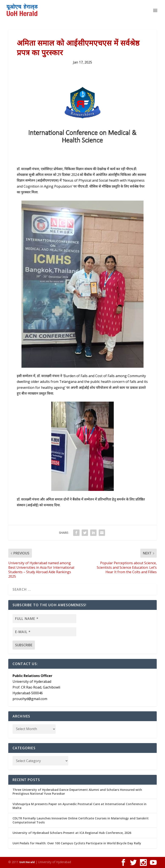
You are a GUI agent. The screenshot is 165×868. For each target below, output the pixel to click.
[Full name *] (44, 619)
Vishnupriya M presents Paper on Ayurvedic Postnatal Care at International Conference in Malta (80, 806)
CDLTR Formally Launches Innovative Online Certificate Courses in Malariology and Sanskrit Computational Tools (81, 820)
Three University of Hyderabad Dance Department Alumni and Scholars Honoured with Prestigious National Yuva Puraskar (77, 792)
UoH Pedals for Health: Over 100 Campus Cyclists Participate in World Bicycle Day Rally (77, 843)
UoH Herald (27, 862)
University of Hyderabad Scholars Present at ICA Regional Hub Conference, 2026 (72, 833)
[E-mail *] (44, 632)
